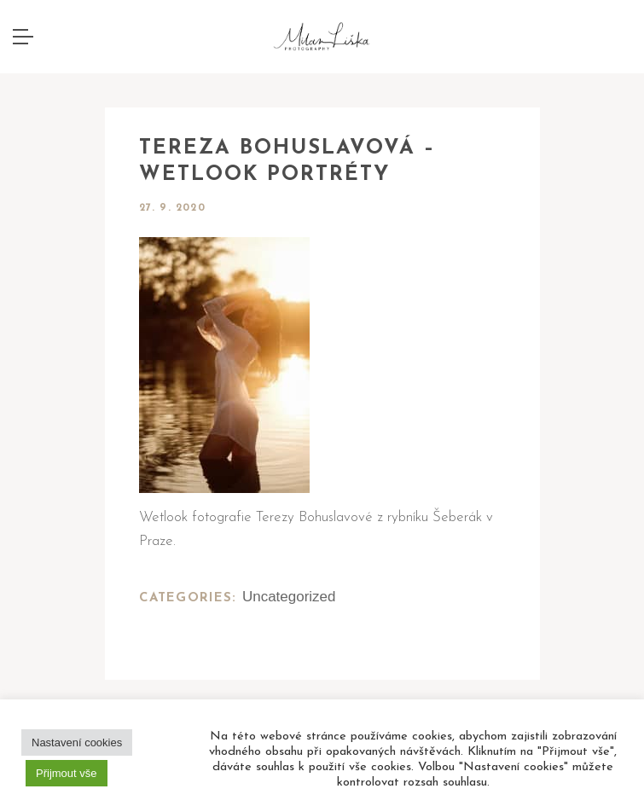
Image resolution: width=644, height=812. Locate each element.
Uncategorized (289, 597)
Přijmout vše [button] (67, 773)
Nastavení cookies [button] (77, 742)
